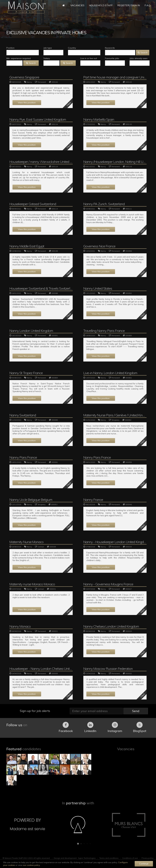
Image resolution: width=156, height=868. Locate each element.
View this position (27, 103)
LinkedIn (90, 727)
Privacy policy (147, 858)
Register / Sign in (129, 5)
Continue (144, 864)
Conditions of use (130, 858)
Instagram (115, 727)
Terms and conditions (109, 858)
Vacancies (77, 5)
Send (136, 711)
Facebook (66, 727)
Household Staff (101, 5)
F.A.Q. (148, 5)
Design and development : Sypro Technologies (75, 858)
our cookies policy (31, 865)
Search (143, 53)
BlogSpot (140, 727)
